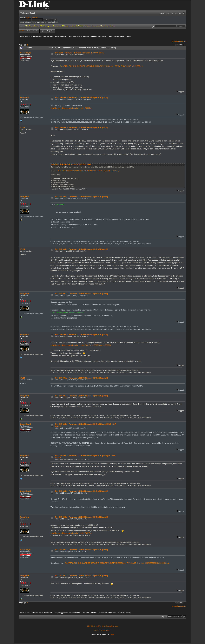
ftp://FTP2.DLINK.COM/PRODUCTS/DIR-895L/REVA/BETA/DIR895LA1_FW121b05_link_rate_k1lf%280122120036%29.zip (117, 563)
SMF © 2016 (101, 626)
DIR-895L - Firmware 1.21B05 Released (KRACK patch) (80, 53)
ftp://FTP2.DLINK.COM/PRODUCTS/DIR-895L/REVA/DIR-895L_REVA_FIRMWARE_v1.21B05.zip (102, 66)
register (35, 17)
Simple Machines (112, 626)
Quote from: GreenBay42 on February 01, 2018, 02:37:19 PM (71, 164)
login (28, 17)
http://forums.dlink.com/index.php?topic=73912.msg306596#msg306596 (81, 345)
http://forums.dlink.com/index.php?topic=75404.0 (71, 108)
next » (184, 41)
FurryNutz (25, 97)
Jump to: (164, 617)
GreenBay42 (26, 53)
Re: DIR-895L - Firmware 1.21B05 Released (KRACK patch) (81, 97)
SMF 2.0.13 (91, 626)
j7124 (23, 127)
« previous (176, 41)
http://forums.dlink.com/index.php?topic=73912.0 (71, 533)
